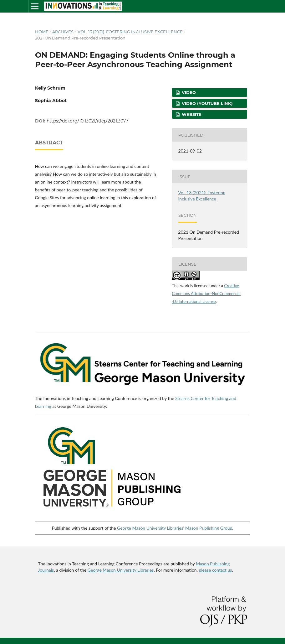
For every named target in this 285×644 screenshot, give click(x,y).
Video (188, 92)
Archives (63, 32)
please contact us (215, 570)
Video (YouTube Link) (207, 103)
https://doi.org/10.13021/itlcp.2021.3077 (87, 121)
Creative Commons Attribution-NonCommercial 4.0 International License (206, 293)
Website (191, 114)
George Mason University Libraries (121, 570)
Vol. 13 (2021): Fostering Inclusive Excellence (130, 32)
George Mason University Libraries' (150, 528)
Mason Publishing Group (209, 528)
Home (42, 32)
